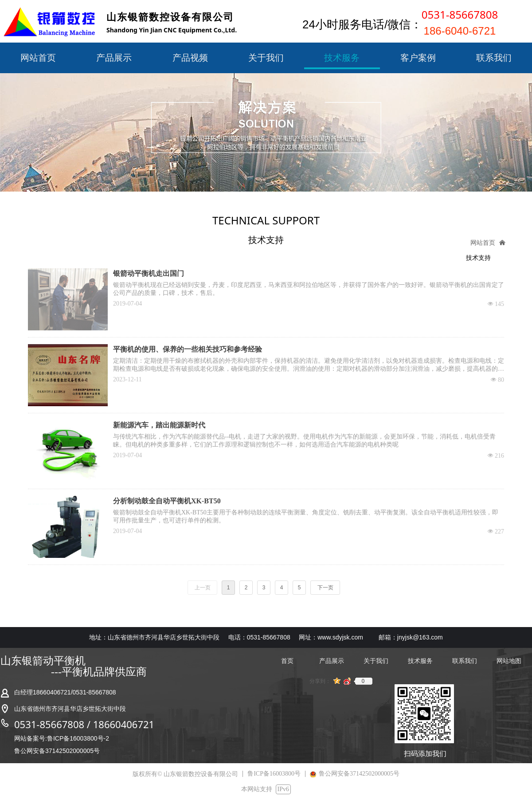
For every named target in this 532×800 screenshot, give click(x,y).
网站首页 (483, 243)
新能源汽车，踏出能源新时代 (159, 425)
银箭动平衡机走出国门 (149, 273)
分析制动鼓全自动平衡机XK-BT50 (167, 501)
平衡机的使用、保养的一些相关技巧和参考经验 (188, 349)
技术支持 (478, 258)
